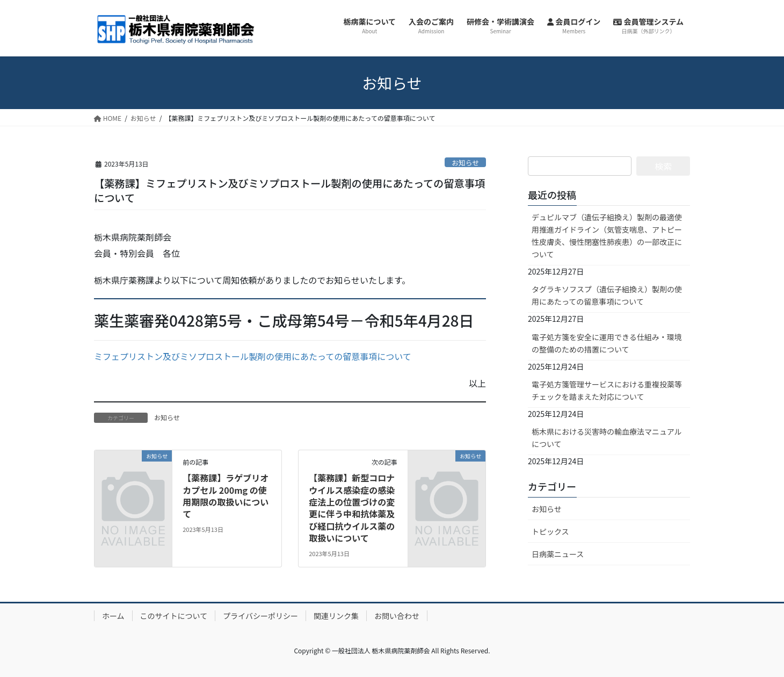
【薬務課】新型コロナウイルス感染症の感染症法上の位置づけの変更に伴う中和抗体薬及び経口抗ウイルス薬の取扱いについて (352, 508)
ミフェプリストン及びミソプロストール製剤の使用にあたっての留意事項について (253, 356)
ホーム (113, 616)
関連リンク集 (336, 616)
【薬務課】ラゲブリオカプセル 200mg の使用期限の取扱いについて (226, 496)
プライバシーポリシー (260, 616)
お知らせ (465, 163)
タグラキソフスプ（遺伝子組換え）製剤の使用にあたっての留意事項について (607, 295)
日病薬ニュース (558, 554)
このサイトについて (174, 616)
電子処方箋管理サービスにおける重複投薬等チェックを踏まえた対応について (607, 390)
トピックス (550, 531)
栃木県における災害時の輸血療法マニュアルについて (607, 438)
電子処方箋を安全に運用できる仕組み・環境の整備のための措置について (607, 343)
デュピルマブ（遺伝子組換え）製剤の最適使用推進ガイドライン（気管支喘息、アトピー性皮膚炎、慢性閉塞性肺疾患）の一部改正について (607, 236)
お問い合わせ (397, 616)
